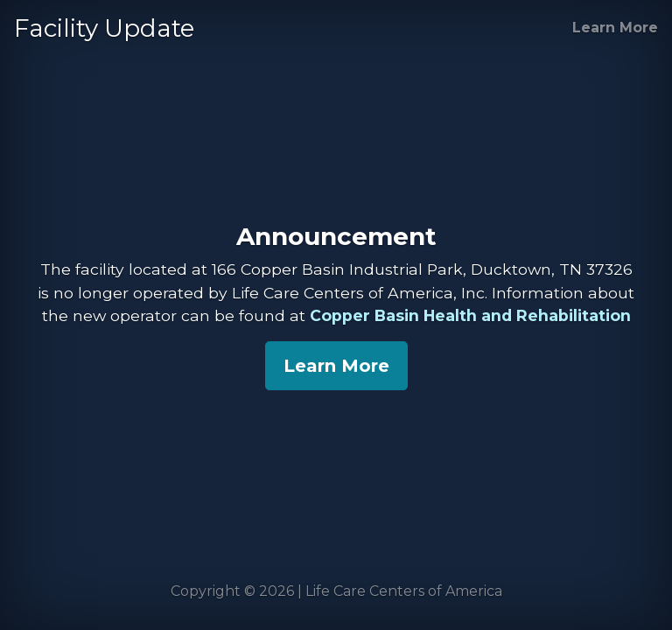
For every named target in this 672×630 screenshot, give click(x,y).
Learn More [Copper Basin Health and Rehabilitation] (615, 28)
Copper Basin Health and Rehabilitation (470, 315)
